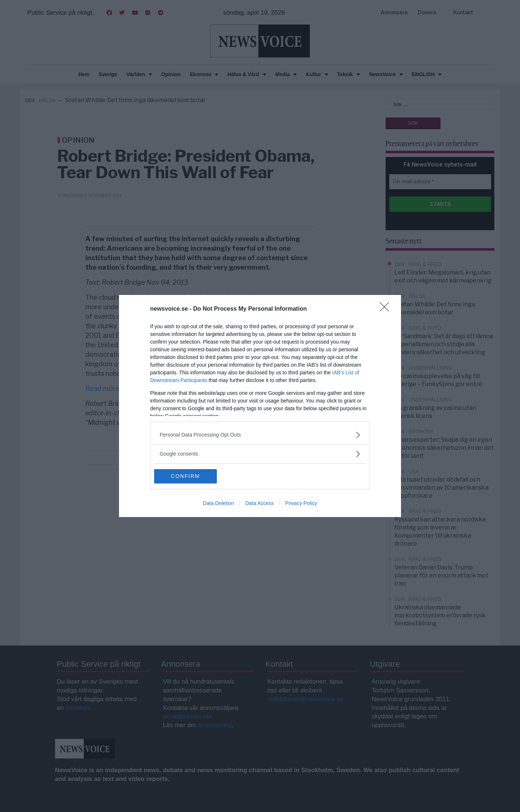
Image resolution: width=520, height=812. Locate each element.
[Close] (387, 309)
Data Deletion (218, 504)
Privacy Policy (301, 504)
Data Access (260, 504)
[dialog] (260, 406)
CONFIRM (189, 476)
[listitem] (260, 435)
